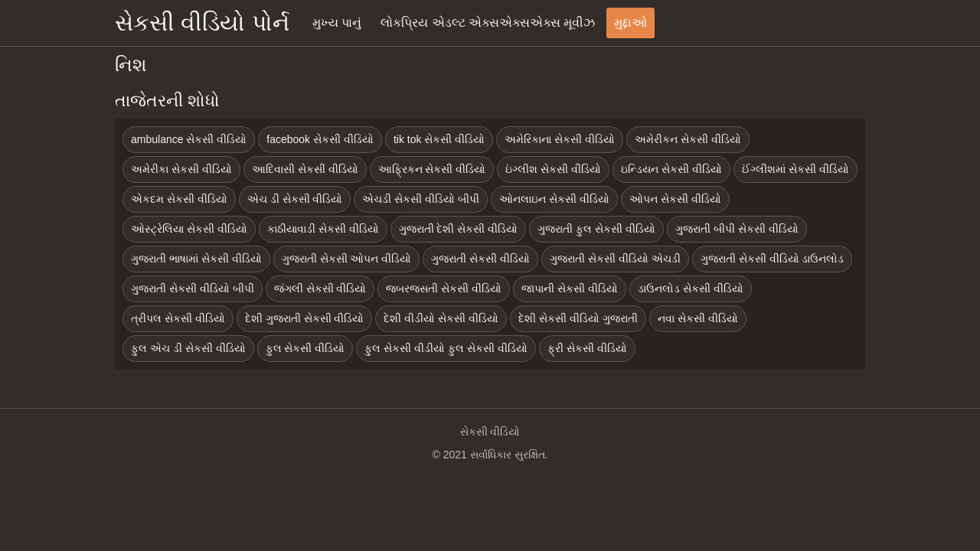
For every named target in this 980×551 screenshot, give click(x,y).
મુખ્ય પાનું (337, 23)
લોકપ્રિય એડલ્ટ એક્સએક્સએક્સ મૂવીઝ (488, 23)
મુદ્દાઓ (630, 23)
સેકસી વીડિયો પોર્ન (202, 23)
